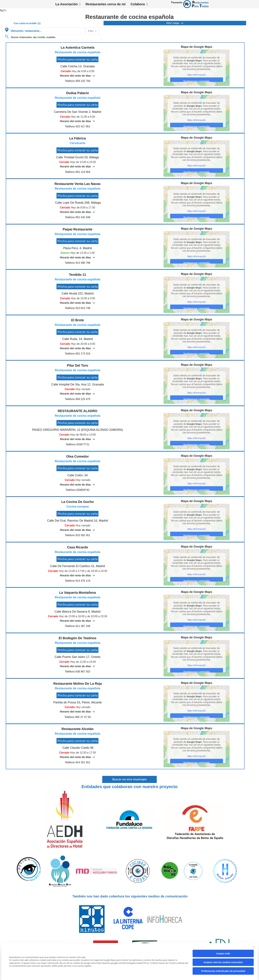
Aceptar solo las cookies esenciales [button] (223, 962)
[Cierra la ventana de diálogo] (254, 947)
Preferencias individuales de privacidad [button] (223, 971)
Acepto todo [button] (223, 953)
